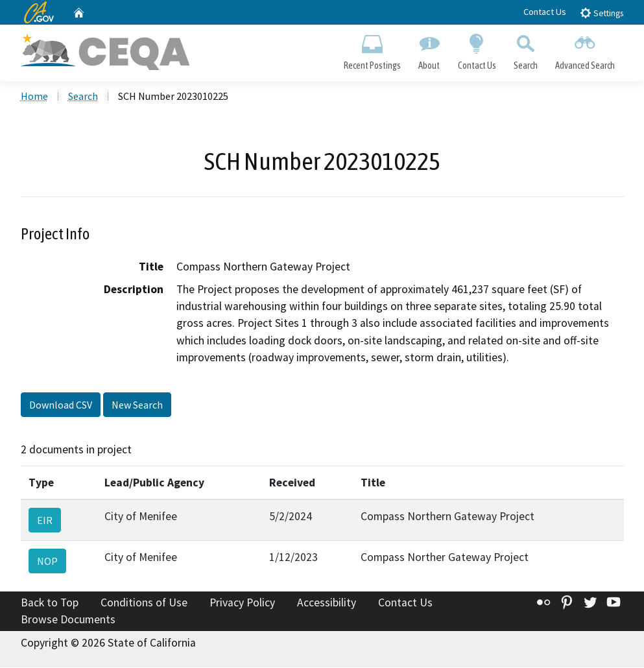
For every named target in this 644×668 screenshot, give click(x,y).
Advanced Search (585, 49)
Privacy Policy (242, 603)
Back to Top (50, 603)
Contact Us (545, 12)
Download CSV (61, 405)
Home (34, 97)
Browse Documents (68, 620)
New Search (137, 405)
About (429, 49)
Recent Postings (373, 49)
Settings (602, 13)
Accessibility (327, 603)
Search (525, 49)
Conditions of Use (144, 603)
